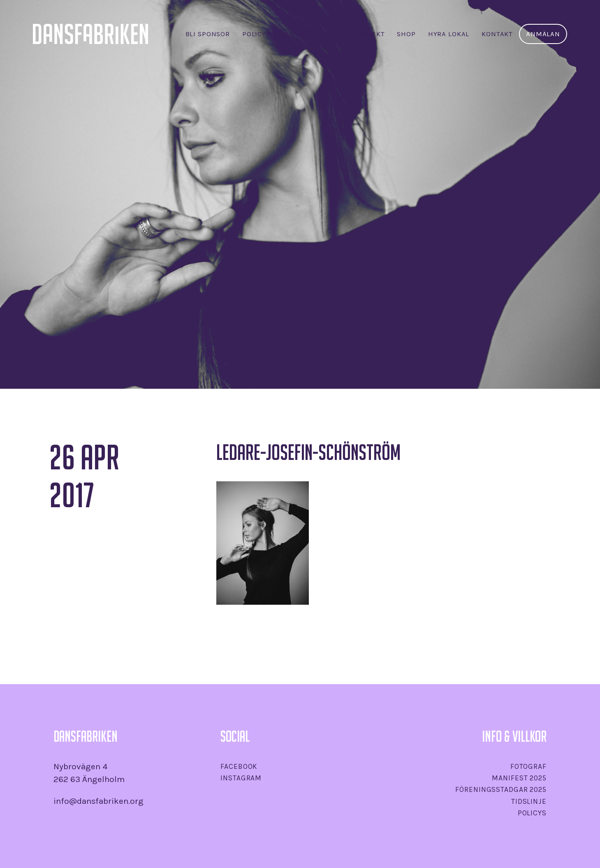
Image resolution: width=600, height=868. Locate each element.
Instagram (241, 778)
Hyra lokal (449, 34)
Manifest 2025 (519, 778)
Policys (532, 813)
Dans (333, 34)
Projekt (370, 34)
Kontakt (497, 34)
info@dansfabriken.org (98, 801)
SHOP (406, 34)
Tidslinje (529, 801)
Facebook (239, 766)
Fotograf (528, 766)
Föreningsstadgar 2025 (501, 789)
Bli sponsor (208, 34)
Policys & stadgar (277, 34)
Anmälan (543, 34)
